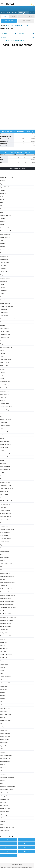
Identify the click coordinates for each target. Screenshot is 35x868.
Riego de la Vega (4, 551)
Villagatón (3, 765)
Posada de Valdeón (5, 510)
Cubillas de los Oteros (6, 360)
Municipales (9, 21)
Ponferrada (3, 507)
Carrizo (2, 294)
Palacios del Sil (4, 492)
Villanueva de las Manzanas (7, 793)
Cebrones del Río (4, 328)
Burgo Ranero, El (4, 250)
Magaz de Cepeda (5, 441)
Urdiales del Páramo (5, 677)
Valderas (2, 696)
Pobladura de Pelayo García (7, 501)
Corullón (2, 350)
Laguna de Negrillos (5, 426)
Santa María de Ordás (6, 623)
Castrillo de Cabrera (5, 303)
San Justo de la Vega (5, 592)
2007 (30, 17)
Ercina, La (3, 375)
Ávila (8, 840)
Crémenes (3, 353)
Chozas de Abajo (4, 331)
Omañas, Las (3, 476)
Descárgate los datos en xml (17, 168)
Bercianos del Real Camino (7, 231)
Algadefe (2, 184)
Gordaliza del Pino (5, 394)
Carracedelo (3, 291)
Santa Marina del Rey (6, 627)
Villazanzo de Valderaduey (7, 827)
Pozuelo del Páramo (5, 513)
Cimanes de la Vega (5, 335)
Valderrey (3, 699)
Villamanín (3, 771)
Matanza (2, 460)
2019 (5, 17)
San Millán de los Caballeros (7, 595)
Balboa (2, 206)
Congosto (2, 344)
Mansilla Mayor (4, 448)
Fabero (2, 379)
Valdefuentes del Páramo (7, 683)
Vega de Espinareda (5, 733)
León (1, 429)
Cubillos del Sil (4, 366)
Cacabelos (3, 269)
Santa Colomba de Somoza (7, 605)
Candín (2, 284)
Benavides (3, 222)
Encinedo (2, 372)
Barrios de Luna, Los (5, 215)
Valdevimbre (3, 711)
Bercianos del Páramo (6, 228)
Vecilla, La (3, 727)
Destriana (3, 369)
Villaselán (3, 818)
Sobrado (2, 645)
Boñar (2, 240)
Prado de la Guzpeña (5, 517)
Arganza (2, 200)
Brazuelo (2, 247)
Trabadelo (3, 667)
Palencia (26, 844)
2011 (22, 17)
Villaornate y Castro (5, 799)
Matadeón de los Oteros (6, 454)
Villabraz (2, 752)
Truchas (2, 670)
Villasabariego (4, 815)
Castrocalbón (3, 309)
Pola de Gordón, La (5, 504)
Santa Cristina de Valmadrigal (8, 608)
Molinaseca (3, 463)
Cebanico (2, 325)
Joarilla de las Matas (5, 419)
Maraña (2, 451)
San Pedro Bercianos (6, 598)
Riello (1, 554)
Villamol (2, 783)
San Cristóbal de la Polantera (8, 583)
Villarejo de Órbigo (5, 809)
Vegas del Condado (5, 746)
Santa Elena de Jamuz (6, 611)
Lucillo (2, 435)
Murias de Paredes (5, 466)
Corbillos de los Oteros (6, 347)
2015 (13, 17)
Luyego (2, 438)
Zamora (9, 856)
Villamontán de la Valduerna (7, 787)
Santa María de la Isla (6, 614)
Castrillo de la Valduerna (6, 306)
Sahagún (2, 570)
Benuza (2, 225)
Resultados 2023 (12, 12)
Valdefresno (3, 680)
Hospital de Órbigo (5, 410)
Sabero (2, 567)
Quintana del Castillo (5, 532)
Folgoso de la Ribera (5, 382)
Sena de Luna (4, 642)
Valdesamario (4, 705)
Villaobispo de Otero (5, 796)
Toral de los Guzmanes (6, 655)
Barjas (2, 212)
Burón (2, 253)
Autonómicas (26, 21)
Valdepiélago (3, 689)
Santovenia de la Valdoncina (7, 636)
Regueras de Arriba (5, 542)
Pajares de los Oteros (6, 485)
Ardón (2, 196)
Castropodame (4, 316)
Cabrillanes (3, 265)
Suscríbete (27, 4)
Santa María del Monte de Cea (8, 617)
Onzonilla (2, 479)
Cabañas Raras (4, 259)
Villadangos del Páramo (6, 755)
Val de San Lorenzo (5, 708)
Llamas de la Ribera (5, 432)
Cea (1, 322)
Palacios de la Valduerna (6, 488)
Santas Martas (4, 630)
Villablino (2, 749)
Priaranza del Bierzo (5, 520)
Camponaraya (4, 281)
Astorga (2, 203)
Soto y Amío (3, 652)
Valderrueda (3, 702)
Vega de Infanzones (5, 736)
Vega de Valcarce (5, 740)
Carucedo (3, 300)
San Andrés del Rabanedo (7, 576)
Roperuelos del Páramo (6, 564)
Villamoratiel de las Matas (7, 790)
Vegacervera (3, 730)
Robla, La (2, 561)
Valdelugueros (4, 686)
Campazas (3, 275)
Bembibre (3, 218)
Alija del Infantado (5, 187)
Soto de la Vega (4, 648)
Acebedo (2, 181)
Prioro (2, 523)
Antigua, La (3, 193)
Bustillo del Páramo (5, 256)
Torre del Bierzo (4, 664)
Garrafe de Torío (4, 391)
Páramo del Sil (4, 495)
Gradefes (2, 400)
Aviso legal (27, 866)
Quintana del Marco (5, 535)
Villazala (2, 824)
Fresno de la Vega (5, 385)
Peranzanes (3, 498)
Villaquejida (3, 802)
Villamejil (2, 780)
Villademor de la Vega (6, 758)
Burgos (27, 840)
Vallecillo (2, 718)
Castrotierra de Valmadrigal (7, 319)
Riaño (1, 548)
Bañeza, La (3, 209)
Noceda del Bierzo (5, 470)
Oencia (2, 473)
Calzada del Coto (4, 272)
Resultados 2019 (23, 12)
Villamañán (3, 774)
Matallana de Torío (5, 457)
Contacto (6, 866)
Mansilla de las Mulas (6, 444)
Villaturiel (2, 821)
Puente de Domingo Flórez (7, 529)
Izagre (2, 416)
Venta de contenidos (13, 866)
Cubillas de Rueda (5, 363)
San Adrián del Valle (5, 573)
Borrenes (2, 244)
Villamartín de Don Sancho (7, 777)
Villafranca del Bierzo (6, 761)
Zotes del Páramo (5, 831)
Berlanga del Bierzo (5, 234)
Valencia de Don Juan (6, 714)
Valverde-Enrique (5, 724)
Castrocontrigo (4, 313)
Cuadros (2, 357)
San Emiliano (3, 586)
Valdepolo (3, 692)
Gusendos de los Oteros (6, 407)
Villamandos (3, 768)
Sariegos (2, 639)
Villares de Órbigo (5, 812)
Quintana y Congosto (5, 539)
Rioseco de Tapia (4, 557)
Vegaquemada (4, 743)
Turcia (2, 674)
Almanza (2, 190)
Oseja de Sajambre (5, 482)
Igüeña (2, 413)
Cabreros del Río (4, 262)
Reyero (2, 545)
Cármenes (3, 287)
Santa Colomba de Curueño (7, 601)
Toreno (2, 661)
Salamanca (8, 848)
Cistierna (2, 341)
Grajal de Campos (5, 404)
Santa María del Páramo (6, 620)
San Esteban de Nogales (6, 589)
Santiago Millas (4, 633)
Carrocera (3, 297)
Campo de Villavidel (5, 278)
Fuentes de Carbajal (5, 388)
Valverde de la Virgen (6, 721)
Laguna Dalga (4, 422)
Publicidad (22, 866)
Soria (9, 852)
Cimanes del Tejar (5, 338)
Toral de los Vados (5, 658)
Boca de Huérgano (5, 237)
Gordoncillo (3, 397)
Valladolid (27, 852)
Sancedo (2, 579)
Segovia (26, 848)
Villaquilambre (4, 805)
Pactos (32, 12)
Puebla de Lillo (4, 526)
